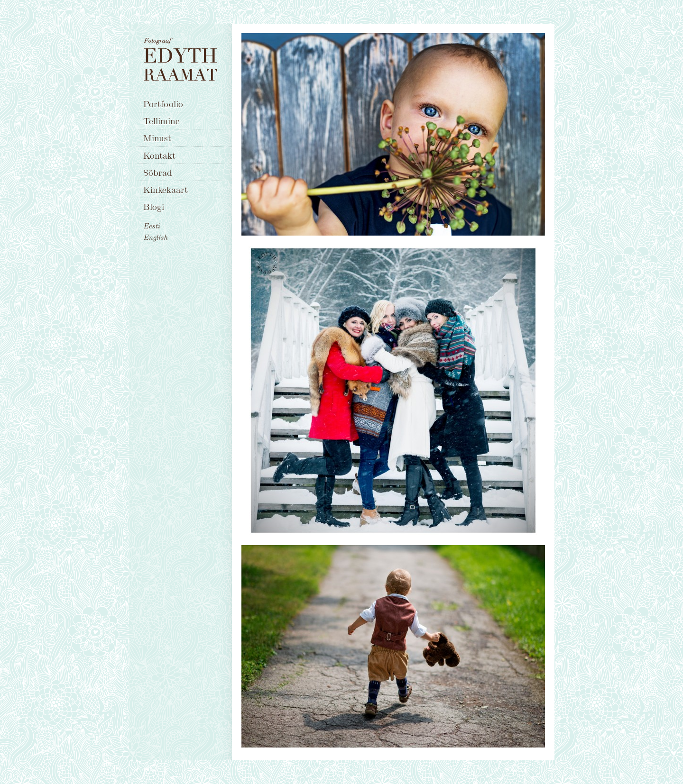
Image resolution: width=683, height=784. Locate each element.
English (155, 237)
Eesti (152, 226)
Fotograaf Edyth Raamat (180, 59)
